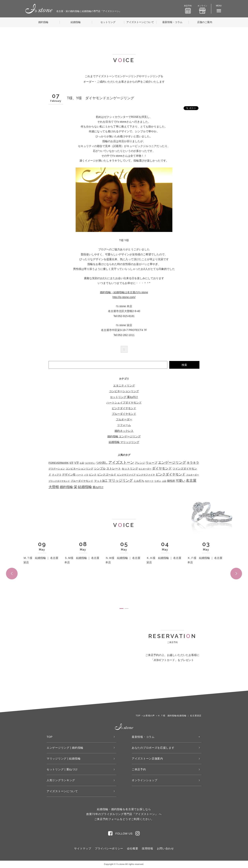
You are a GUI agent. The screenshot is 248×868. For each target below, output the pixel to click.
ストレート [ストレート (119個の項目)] (114, 468)
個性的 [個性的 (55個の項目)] (171, 481)
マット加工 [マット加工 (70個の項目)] (101, 481)
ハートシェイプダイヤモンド (124, 403)
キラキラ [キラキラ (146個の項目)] (193, 463)
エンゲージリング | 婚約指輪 (65, 748)
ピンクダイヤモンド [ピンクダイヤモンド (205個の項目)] (171, 474)
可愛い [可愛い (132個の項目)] (180, 481)
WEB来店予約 (150, 682)
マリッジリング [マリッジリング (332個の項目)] (121, 481)
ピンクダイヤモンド (124, 408)
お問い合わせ (165, 848)
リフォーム (124, 425)
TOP (50, 737)
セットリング (108, 22)
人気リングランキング (61, 780)
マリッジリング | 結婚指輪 (64, 759)
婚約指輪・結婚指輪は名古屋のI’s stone (124, 292)
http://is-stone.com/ (124, 297)
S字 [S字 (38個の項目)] (71, 463)
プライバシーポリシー (109, 848)
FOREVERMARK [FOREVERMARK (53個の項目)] (59, 463)
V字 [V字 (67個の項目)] (77, 463)
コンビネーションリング (124, 391)
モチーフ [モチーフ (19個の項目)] (149, 481)
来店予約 (188, 9)
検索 (184, 365)
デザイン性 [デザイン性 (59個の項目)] (69, 475)
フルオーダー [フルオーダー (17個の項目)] (192, 475)
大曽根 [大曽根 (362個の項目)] (54, 487)
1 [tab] (121, 608)
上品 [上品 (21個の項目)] (164, 481)
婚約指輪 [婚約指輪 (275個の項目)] (66, 487)
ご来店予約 (139, 769)
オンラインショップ (145, 780)
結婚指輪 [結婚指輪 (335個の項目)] (85, 487)
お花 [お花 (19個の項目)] (82, 463)
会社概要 (133, 848)
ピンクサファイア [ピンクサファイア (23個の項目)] (126, 475)
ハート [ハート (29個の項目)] (80, 475)
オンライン (202, 9)
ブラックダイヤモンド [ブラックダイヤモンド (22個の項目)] (59, 481)
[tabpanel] (42, 555)
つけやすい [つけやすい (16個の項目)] (90, 463)
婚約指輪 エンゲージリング (124, 436)
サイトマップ (83, 848)
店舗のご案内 (205, 22)
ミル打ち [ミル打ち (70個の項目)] (139, 481)
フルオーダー (124, 419)
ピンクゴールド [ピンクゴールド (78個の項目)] (107, 475)
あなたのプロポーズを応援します (153, 748)
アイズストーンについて (140, 22)
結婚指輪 (76, 22)
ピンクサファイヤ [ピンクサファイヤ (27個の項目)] (146, 475)
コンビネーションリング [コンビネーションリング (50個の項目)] (79, 469)
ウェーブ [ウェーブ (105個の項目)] (151, 463)
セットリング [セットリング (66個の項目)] (130, 469)
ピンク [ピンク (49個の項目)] (93, 475)
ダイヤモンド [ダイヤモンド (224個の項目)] (162, 468)
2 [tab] (127, 608)
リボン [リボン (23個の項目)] (158, 481)
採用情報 (148, 848)
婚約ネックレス (124, 431)
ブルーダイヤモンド (124, 414)
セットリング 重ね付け (124, 397)
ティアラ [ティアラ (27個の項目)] (57, 475)
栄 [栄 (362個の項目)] (75, 487)
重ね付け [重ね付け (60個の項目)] (98, 487)
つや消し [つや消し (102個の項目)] (102, 463)
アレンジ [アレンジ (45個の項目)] (140, 463)
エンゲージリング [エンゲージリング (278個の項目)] (172, 463)
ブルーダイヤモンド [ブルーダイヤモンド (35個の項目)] (82, 481)
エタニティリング (124, 386)
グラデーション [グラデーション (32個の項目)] (57, 469)
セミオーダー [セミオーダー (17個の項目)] (145, 469)
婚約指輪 (43, 22)
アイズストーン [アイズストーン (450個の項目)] (121, 462)
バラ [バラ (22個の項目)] (86, 475)
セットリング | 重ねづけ (62, 769)
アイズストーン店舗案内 (147, 759)
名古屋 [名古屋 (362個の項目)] (191, 481)
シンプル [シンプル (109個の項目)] (100, 468)
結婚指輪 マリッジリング (124, 442)
